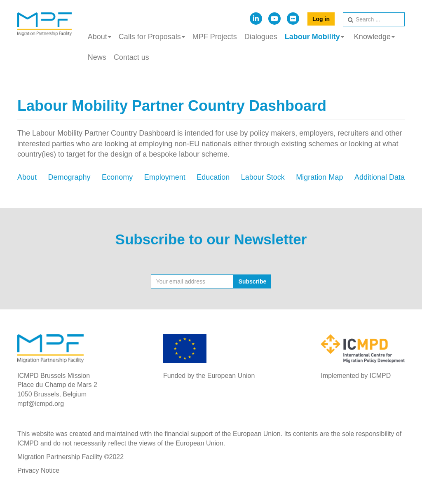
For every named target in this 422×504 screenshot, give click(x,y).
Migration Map (319, 177)
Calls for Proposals (152, 37)
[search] (374, 19)
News (97, 57)
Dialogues (261, 37)
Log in (321, 19)
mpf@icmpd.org (41, 404)
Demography (69, 177)
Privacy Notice (38, 470)
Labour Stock (263, 177)
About (100, 37)
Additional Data (380, 177)
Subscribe (253, 281)
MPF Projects (215, 37)
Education (213, 177)
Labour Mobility (314, 37)
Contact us (131, 57)
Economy (117, 177)
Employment (165, 177)
